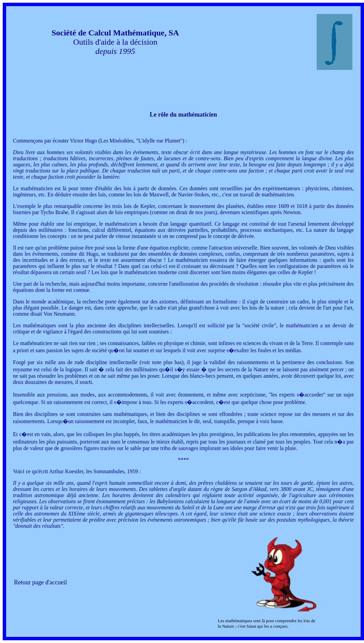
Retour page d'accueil (40, 582)
